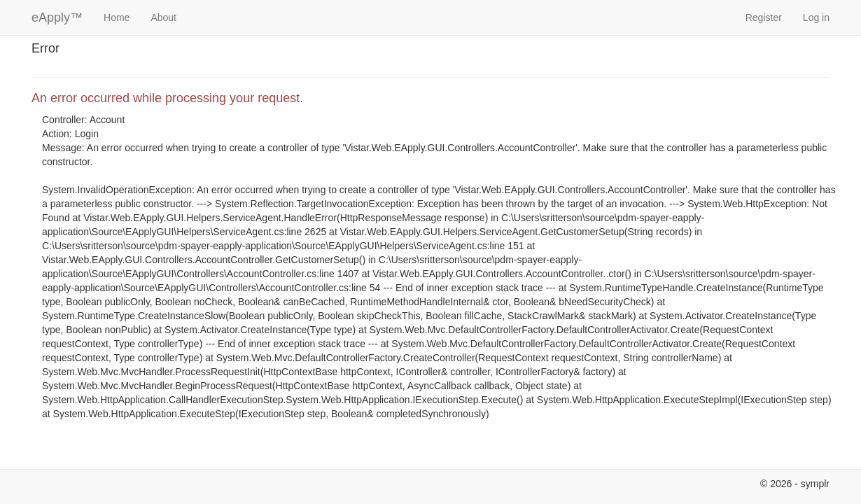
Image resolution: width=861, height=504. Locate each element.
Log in (816, 17)
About (163, 17)
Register (764, 17)
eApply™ (57, 17)
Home (117, 17)
